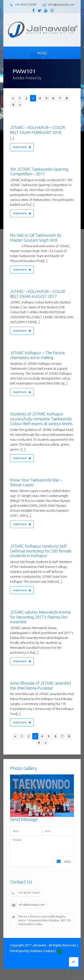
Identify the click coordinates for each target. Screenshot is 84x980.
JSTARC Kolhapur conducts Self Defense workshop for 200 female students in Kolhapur (41, 551)
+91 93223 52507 (26, 4)
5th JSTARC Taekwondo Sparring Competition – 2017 (39, 172)
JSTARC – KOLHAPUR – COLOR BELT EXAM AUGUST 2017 (38, 294)
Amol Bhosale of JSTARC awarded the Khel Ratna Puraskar (41, 686)
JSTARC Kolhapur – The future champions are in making (38, 355)
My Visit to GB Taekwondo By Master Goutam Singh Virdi (36, 238)
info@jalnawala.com (61, 4)
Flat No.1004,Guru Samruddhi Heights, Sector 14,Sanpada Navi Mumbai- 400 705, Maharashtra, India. (42, 920)
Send (64, 861)
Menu (42, 53)
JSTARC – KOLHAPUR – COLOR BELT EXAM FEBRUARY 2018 (38, 130)
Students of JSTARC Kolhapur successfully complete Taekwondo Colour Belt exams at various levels (41, 419)
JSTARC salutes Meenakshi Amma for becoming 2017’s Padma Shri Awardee (40, 617)
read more (22, 147)
